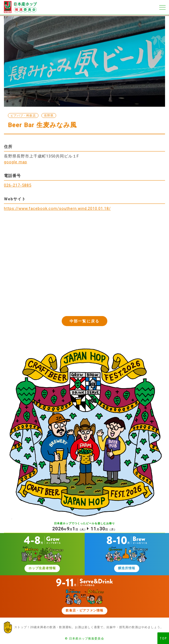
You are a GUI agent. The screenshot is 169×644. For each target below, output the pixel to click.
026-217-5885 (18, 185)
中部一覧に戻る (84, 321)
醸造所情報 (127, 568)
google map (16, 162)
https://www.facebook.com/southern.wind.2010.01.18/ (57, 209)
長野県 (49, 116)
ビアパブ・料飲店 (23, 116)
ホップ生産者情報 (42, 568)
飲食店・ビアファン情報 (84, 610)
